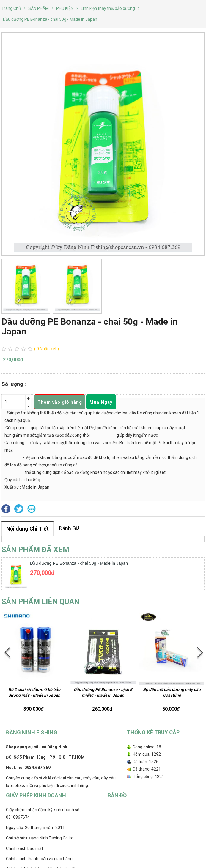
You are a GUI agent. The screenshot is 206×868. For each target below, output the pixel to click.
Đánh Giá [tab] (69, 528)
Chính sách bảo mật (25, 848)
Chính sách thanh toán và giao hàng (39, 859)
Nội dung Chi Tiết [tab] (27, 529)
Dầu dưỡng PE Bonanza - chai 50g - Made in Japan (79, 563)
